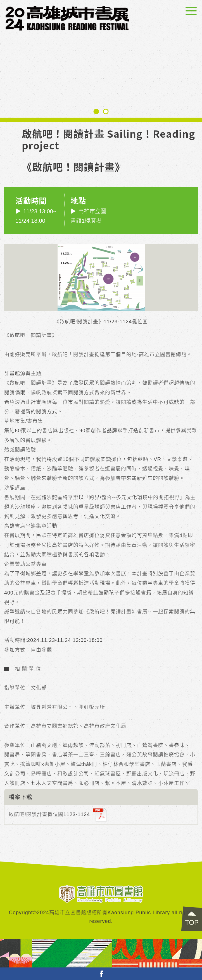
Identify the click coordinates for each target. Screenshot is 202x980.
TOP (192, 922)
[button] (96, 111)
